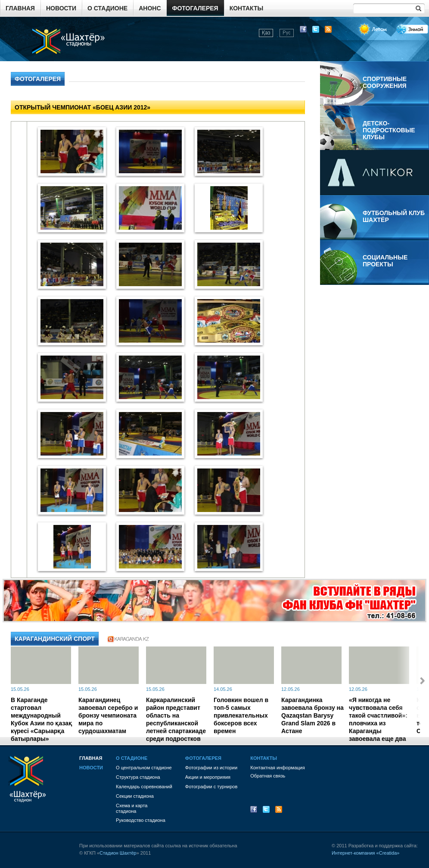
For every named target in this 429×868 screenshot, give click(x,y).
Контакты (246, 8)
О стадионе (107, 8)
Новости (61, 8)
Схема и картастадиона (132, 808)
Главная (20, 8)
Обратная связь (268, 776)
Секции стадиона (135, 796)
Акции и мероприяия (208, 777)
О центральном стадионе (144, 768)
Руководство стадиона (141, 820)
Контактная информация (277, 768)
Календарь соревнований (144, 787)
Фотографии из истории (211, 768)
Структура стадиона (138, 777)
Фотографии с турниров (211, 787)
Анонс (150, 8)
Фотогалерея (195, 8)
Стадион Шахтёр (118, 853)
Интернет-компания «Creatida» (365, 853)
